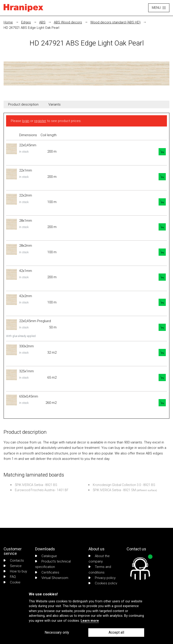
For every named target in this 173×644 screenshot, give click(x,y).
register (40, 121)
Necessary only (57, 632)
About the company (99, 559)
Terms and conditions (100, 569)
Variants (55, 104)
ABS (42, 22)
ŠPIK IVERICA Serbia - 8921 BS (36, 485)
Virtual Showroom (52, 578)
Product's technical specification (53, 564)
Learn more (90, 621)
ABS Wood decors (68, 22)
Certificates (47, 572)
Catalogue (46, 556)
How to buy (15, 571)
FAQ (10, 577)
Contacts (14, 560)
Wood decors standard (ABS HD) (115, 22)
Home (8, 22)
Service (13, 566)
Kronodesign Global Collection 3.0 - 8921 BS (124, 485)
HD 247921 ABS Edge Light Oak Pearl (31, 28)
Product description (23, 104)
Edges (26, 22)
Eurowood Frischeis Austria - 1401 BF (42, 490)
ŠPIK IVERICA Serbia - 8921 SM (114, 490)
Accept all (116, 632)
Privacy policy (102, 578)
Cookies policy (103, 583)
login (26, 121)
